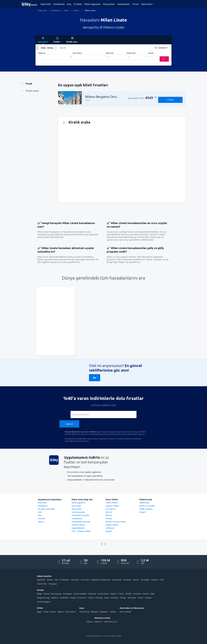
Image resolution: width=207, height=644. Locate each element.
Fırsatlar (78, 4)
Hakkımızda (144, 503)
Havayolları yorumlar (80, 515)
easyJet (109, 531)
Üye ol (69, 424)
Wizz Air (109, 512)
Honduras (127, 580)
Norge (73, 598)
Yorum (136, 4)
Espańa (113, 594)
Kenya (46, 612)
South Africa (70, 612)
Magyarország (43, 598)
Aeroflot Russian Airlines (116, 522)
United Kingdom (44, 602)
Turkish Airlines (112, 503)
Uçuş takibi (76, 506)
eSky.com (98, 622)
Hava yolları (109, 4)
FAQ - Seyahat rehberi (81, 531)
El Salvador (64, 580)
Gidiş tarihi (110, 53)
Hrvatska (137, 594)
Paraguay (53, 584)
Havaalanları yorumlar (81, 522)
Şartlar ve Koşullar (147, 506)
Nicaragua (145, 580)
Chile (56, 580)
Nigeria (60, 612)
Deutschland (103, 594)
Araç (69, 4)
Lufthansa (110, 528)
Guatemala (117, 580)
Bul (95, 378)
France (121, 594)
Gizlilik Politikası (146, 509)
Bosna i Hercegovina (53, 594)
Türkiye (113, 612)
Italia (152, 594)
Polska (91, 598)
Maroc (53, 612)
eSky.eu (90, 622)
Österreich (82, 598)
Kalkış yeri (42, 53)
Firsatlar (41, 518)
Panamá (155, 580)
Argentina (41, 580)
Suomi (141, 598)
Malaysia (94, 612)
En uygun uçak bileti (46, 509)
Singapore (104, 612)
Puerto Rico (42, 584)
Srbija (107, 598)
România (114, 598)
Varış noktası (77, 53)
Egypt (39, 612)
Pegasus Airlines (112, 506)
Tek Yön (63, 48)
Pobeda (109, 518)
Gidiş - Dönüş (47, 48)
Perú (162, 580)
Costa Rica (85, 580)
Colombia (75, 580)
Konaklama (59, 4)
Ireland (145, 594)
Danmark (92, 594)
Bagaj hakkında (78, 528)
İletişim (142, 512)
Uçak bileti (46, 4)
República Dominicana (101, 580)
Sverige (123, 598)
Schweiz (148, 598)
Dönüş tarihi (131, 53)
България (67, 594)
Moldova (55, 598)
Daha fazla (146, 4)
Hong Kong (84, 612)
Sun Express (111, 509)
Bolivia (50, 580)
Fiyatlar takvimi (78, 525)
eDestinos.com (110, 622)
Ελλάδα (129, 594)
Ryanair (109, 515)
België (40, 594)
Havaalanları (124, 4)
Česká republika (80, 594)
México (136, 580)
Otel (40, 512)
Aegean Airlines (112, 525)
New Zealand (125, 612)
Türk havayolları (78, 512)
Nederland (64, 598)
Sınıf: (156, 48)
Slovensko (132, 598)
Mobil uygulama (93, 4)
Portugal (99, 598)
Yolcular (151, 53)
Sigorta (41, 522)
